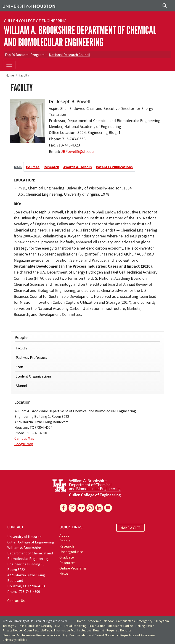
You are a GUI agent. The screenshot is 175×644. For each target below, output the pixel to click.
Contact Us (16, 601)
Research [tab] (51, 167)
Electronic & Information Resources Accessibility (35, 635)
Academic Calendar (101, 621)
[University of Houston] (29, 6)
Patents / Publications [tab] (114, 167)
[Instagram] (90, 508)
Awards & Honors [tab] (78, 167)
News (64, 574)
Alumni (21, 386)
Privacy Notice (12, 630)
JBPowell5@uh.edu (77, 152)
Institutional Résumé (91, 630)
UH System (162, 621)
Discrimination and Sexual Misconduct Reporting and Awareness (112, 635)
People (65, 541)
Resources (67, 563)
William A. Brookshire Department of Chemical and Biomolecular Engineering (80, 36)
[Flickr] (81, 508)
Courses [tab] (33, 167)
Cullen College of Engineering (35, 21)
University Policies (15, 640)
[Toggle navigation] (9, 65)
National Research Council (70, 55)
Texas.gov (9, 626)
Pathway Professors (31, 357)
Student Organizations (34, 376)
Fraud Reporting (76, 626)
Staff (20, 367)
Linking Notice (145, 626)
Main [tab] (18, 167)
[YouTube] (108, 508)
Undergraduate (71, 552)
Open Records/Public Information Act (49, 630)
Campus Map (24, 438)
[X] (72, 508)
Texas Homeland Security (35, 626)
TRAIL (58, 626)
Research (67, 546)
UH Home (79, 621)
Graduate (67, 557)
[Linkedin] (99, 508)
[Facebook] (64, 508)
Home (10, 75)
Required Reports (119, 630)
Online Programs (73, 568)
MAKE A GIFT (130, 528)
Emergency (145, 621)
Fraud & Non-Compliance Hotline (111, 626)
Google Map (24, 444)
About (64, 535)
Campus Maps (125, 621)
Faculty (24, 75)
